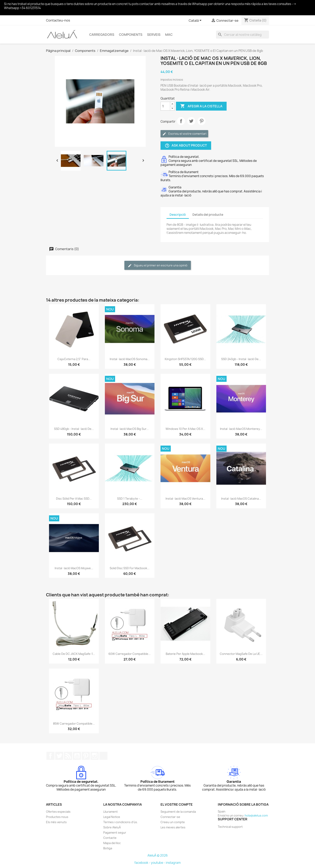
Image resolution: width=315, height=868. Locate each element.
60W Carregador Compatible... (130, 654)
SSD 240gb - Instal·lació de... (241, 359)
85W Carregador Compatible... (74, 724)
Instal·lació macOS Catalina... (241, 499)
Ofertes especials (58, 812)
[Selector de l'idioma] (196, 21)
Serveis (154, 35)
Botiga (108, 848)
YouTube (77, 756)
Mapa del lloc (112, 843)
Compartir (181, 121)
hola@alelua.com (256, 815)
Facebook (50, 756)
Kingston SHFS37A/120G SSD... (185, 359)
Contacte (110, 838)
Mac (169, 35)
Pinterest (201, 121)
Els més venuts (56, 822)
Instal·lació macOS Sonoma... (130, 359)
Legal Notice (112, 817)
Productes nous (57, 817)
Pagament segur (115, 833)
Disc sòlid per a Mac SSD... (74, 499)
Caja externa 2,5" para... (74, 359)
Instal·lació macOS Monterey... (241, 429)
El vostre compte (177, 804)
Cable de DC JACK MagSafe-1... (74, 654)
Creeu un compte (173, 822)
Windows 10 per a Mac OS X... (185, 429)
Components (131, 35)
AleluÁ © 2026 (158, 855)
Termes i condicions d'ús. (121, 822)
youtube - (158, 863)
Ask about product (186, 146)
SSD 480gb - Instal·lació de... (74, 429)
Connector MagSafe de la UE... (241, 654)
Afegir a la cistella (201, 106)
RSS (68, 756)
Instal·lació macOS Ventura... (185, 499)
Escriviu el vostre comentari (184, 134)
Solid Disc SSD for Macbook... (130, 568)
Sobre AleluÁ (112, 827)
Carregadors (102, 35)
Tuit (191, 121)
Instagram (95, 756)
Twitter (59, 756)
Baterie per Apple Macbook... (185, 654)
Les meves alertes (173, 827)
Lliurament (110, 812)
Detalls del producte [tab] (208, 215)
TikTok (103, 756)
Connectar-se (170, 817)
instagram (173, 863)
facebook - (143, 863)
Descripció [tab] (178, 215)
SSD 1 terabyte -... (130, 499)
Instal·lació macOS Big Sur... (130, 429)
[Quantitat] (165, 106)
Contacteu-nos (58, 20)
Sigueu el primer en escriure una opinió (158, 266)
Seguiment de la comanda (178, 812)
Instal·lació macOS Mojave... (74, 568)
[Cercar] (242, 35)
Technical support (230, 827)
